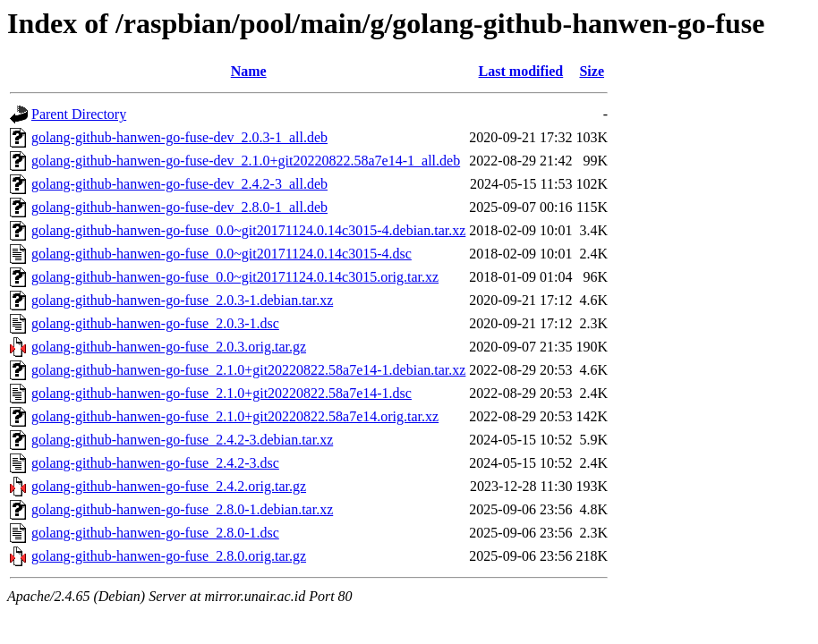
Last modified (521, 71)
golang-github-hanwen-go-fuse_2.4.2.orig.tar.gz (169, 486)
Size (592, 71)
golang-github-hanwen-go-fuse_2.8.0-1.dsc (155, 533)
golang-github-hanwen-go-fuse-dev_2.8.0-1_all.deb (179, 207)
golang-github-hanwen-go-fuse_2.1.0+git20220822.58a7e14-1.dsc (222, 393)
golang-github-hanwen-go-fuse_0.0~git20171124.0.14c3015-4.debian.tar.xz (248, 230)
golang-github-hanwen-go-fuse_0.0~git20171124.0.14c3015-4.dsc (222, 254)
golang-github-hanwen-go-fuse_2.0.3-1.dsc (155, 323)
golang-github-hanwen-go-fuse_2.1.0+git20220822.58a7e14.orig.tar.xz (235, 416)
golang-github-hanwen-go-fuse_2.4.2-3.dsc (155, 463)
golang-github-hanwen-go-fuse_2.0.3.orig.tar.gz (169, 347)
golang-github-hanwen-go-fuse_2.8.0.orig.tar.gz (169, 556)
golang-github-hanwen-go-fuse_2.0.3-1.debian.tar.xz (182, 300)
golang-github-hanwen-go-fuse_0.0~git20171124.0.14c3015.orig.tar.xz (235, 277)
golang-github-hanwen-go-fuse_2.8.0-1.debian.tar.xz (182, 509)
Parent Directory (79, 114)
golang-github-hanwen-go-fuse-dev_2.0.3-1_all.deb (179, 137)
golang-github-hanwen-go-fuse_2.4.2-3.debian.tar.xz (182, 440)
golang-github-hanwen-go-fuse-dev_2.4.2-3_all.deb (179, 184)
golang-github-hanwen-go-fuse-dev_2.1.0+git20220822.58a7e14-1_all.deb (246, 161)
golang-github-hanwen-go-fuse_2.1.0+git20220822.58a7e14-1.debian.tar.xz (248, 370)
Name (249, 71)
